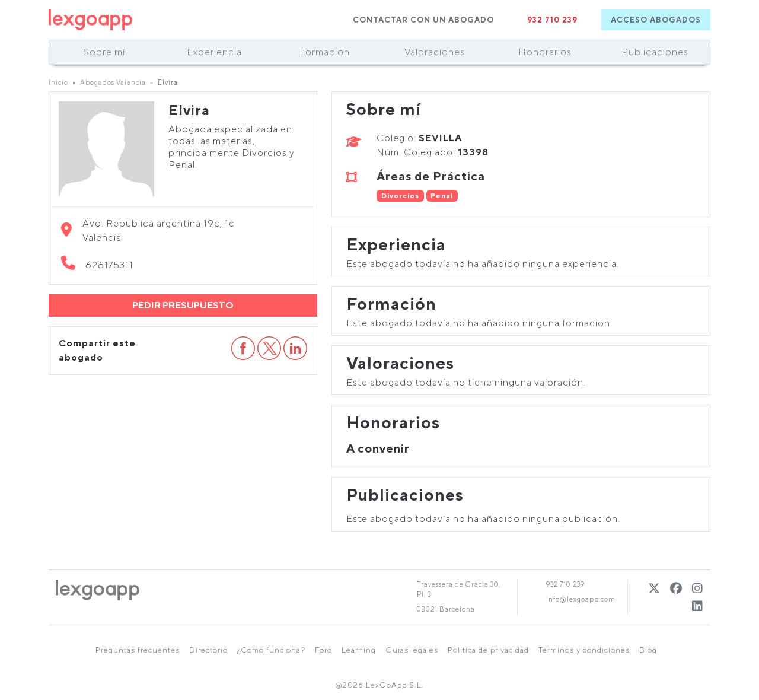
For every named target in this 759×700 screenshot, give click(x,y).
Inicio (58, 82)
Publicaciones (655, 52)
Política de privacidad (488, 650)
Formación (325, 52)
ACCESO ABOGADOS (656, 20)
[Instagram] (698, 588)
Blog (648, 650)
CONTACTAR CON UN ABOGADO (423, 20)
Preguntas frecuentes (138, 650)
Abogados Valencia (113, 82)
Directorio (208, 650)
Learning (359, 650)
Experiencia (214, 52)
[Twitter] (654, 588)
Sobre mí (104, 52)
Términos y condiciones (584, 650)
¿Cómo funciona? (271, 650)
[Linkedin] (698, 606)
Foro (323, 650)
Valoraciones (435, 52)
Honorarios (545, 52)
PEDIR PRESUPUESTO (183, 305)
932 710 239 (552, 20)
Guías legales (412, 650)
